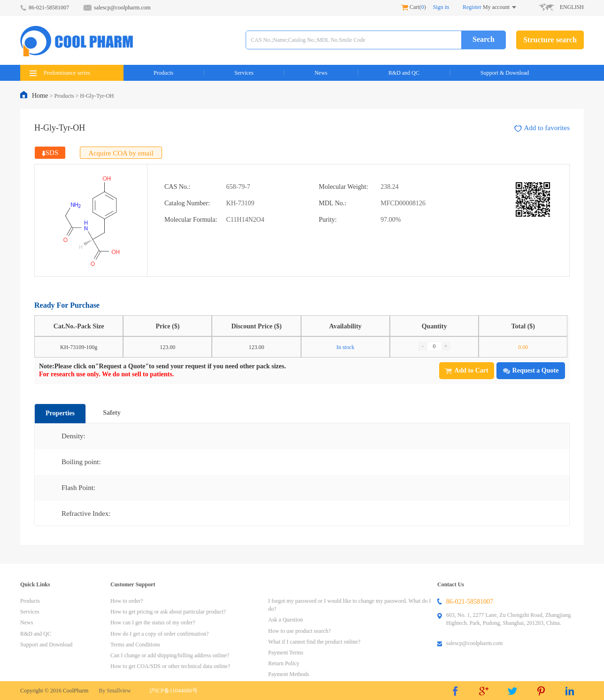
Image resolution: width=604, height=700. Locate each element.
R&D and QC (404, 73)
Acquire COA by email (121, 153)
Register (472, 7)
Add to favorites (542, 128)
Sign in (441, 7)
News (321, 73)
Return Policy (284, 663)
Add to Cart (466, 370)
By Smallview (115, 691)
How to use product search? (299, 631)
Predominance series (60, 73)
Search (484, 39)
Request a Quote (531, 370)
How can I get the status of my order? (153, 622)
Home (41, 96)
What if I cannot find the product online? (314, 642)
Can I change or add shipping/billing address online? (170, 655)
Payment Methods (289, 674)
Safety (112, 413)
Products (163, 73)
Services (244, 73)
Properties (60, 413)
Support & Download (505, 73)
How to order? (127, 601)
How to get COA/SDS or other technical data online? (170, 666)
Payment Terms (286, 653)
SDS (50, 153)
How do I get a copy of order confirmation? (159, 634)
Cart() (414, 7)
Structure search (550, 40)
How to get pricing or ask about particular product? (168, 612)
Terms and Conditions (135, 645)
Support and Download (46, 645)
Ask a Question (286, 620)
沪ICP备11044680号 (173, 691)
